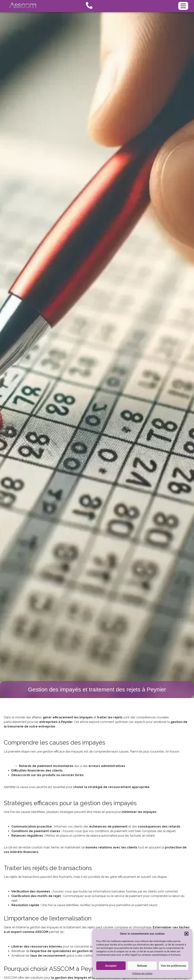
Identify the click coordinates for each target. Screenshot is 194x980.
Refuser (142, 966)
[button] (186, 934)
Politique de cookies (142, 974)
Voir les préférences (174, 966)
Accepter (111, 966)
